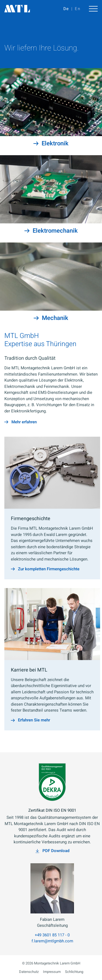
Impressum (52, 972)
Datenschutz (29, 972)
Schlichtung (74, 972)
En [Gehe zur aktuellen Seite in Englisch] (78, 9)
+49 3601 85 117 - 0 (52, 935)
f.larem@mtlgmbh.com (52, 941)
